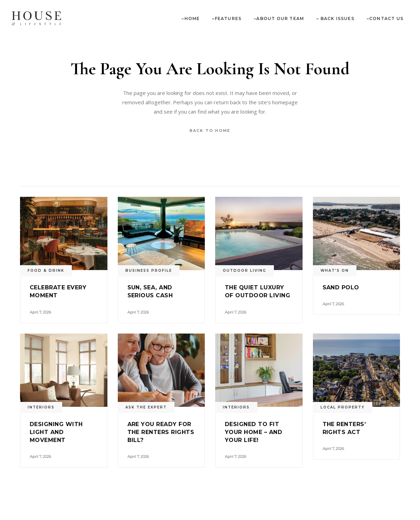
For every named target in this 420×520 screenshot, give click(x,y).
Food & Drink (46, 271)
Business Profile (149, 271)
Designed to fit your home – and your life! (254, 432)
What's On (335, 271)
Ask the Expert (146, 407)
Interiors (41, 407)
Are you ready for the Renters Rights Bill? (161, 432)
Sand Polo (341, 287)
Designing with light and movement (56, 432)
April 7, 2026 (40, 312)
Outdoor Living (245, 271)
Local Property (343, 407)
